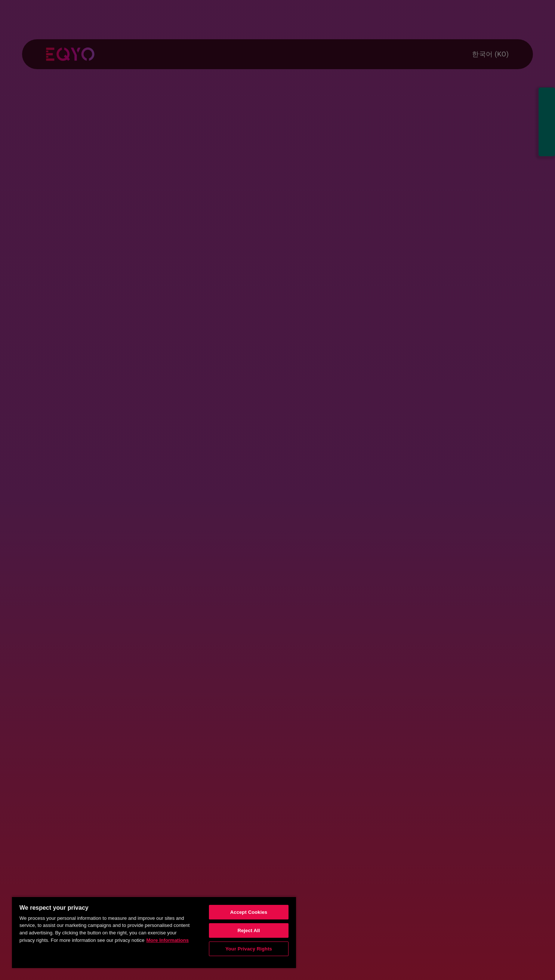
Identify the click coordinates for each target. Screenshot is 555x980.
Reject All (249, 930)
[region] (154, 932)
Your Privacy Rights (249, 949)
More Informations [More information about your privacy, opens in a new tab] (168, 940)
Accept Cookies (249, 912)
